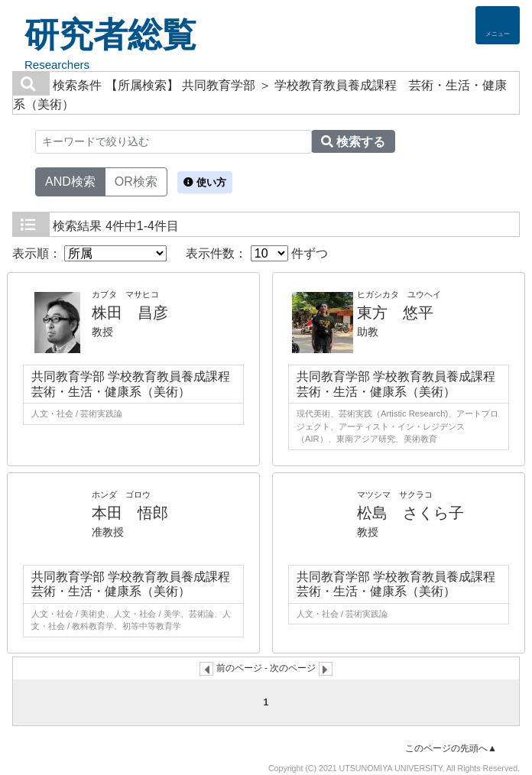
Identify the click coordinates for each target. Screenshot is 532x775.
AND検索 (70, 180)
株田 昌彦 (130, 313)
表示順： (89, 253)
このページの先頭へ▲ (451, 748)
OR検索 (136, 180)
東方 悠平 (395, 313)
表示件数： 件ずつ (257, 253)
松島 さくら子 (410, 513)
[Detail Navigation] (498, 25)
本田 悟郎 (130, 513)
